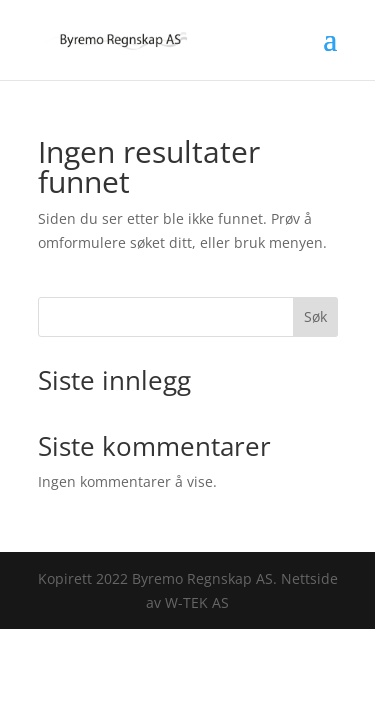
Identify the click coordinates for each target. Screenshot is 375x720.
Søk (315, 316)
